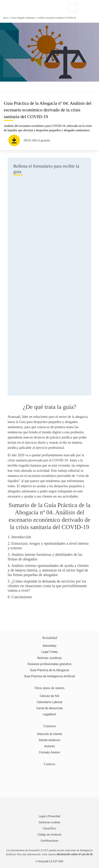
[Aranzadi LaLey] (49, 806)
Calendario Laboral (49, 702)
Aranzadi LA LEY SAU (51, 861)
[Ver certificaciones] (49, 788)
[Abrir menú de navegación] (93, 8)
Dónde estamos (49, 740)
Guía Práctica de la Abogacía (49, 670)
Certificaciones (49, 841)
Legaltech (49, 714)
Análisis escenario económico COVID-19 (57, 18)
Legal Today (49, 652)
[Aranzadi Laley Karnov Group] (16, 8)
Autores (49, 746)
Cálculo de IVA (49, 696)
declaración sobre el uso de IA (75, 854)
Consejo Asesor (49, 752)
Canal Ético (49, 828)
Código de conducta (50, 835)
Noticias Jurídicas (49, 658)
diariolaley (50, 646)
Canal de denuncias (49, 708)
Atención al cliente (50, 734)
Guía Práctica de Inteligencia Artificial (49, 676)
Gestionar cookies (49, 822)
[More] (83, 8)
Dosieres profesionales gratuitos (49, 664)
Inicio (6, 18)
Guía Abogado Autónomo (23, 18)
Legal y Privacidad (50, 816)
